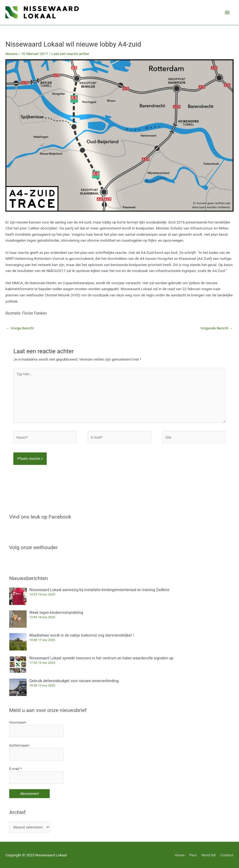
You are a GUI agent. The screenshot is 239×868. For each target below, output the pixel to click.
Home (180, 854)
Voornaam (18, 722)
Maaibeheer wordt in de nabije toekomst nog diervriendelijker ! (82, 635)
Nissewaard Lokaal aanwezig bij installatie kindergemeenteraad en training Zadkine (99, 590)
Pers (193, 854)
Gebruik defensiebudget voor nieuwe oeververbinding (74, 681)
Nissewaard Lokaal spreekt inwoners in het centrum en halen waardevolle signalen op (101, 658)
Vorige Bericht (20, 328)
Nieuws (12, 54)
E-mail (16, 768)
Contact (227, 854)
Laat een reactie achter (70, 54)
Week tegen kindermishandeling (56, 613)
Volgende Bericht (217, 328)
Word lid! (209, 854)
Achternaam (19, 745)
